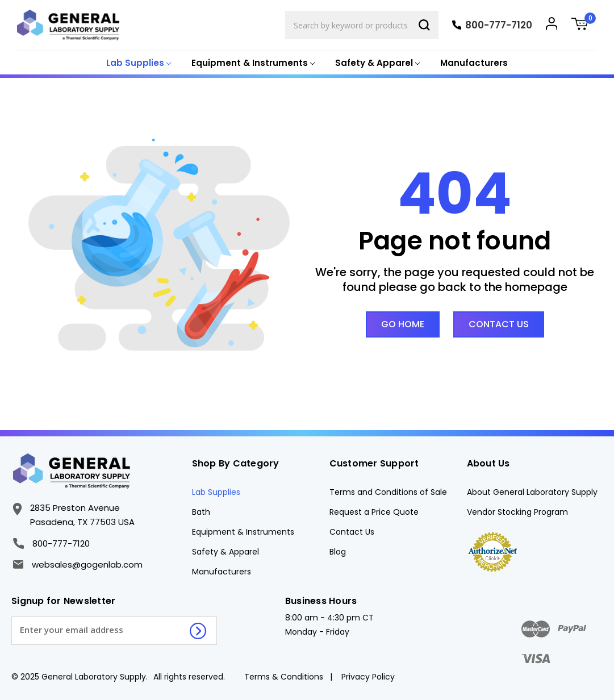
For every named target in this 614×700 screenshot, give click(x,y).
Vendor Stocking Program (517, 512)
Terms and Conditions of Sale (388, 492)
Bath (201, 512)
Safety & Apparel (225, 552)
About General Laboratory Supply (532, 492)
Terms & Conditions (284, 677)
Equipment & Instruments (243, 532)
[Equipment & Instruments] (252, 63)
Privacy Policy (368, 677)
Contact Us (499, 324)
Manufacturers (474, 63)
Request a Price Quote (374, 512)
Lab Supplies (216, 492)
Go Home (403, 324)
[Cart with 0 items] (584, 25)
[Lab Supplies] (137, 63)
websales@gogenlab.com (78, 564)
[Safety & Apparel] (376, 63)
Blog (338, 552)
